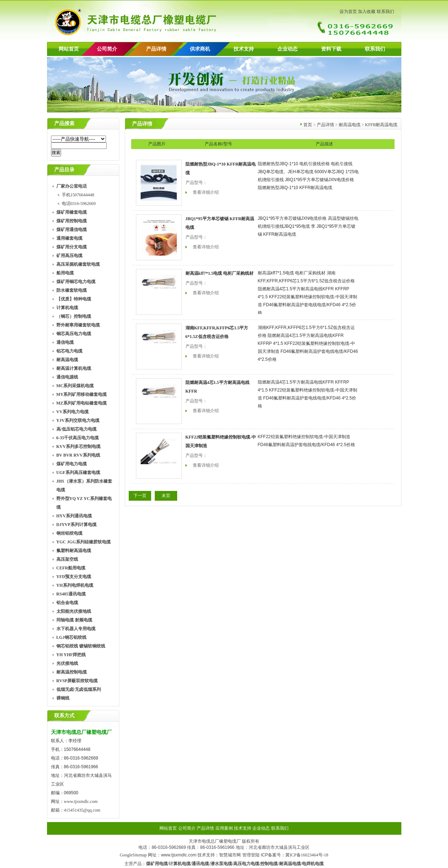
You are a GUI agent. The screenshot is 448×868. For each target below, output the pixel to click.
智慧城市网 (230, 855)
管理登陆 (251, 855)
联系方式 (64, 716)
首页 (308, 125)
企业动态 (287, 49)
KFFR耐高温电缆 (381, 125)
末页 (166, 496)
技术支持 (244, 49)
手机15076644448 (78, 195)
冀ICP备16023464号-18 (307, 855)
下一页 (140, 496)
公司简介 (187, 828)
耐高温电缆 (350, 125)
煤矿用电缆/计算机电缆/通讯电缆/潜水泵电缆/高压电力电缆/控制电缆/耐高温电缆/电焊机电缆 (235, 864)
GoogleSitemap (133, 855)
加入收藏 (367, 12)
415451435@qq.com (82, 810)
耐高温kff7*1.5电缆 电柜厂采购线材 (220, 273)
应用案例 (224, 828)
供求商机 (200, 49)
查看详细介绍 (206, 192)
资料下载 (331, 49)
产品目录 (64, 170)
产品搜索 (64, 123)
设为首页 (348, 12)
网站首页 (69, 49)
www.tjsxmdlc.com (81, 801)
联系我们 (385, 12)
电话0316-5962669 (79, 204)
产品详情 (156, 49)
